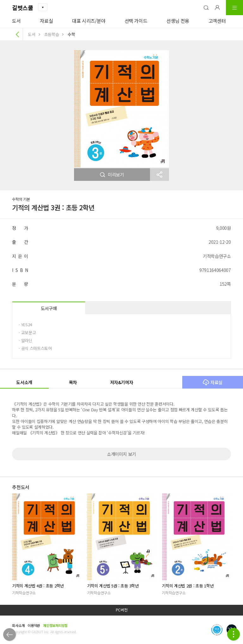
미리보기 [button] (112, 175)
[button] (206, 8)
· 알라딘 (25, 340)
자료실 (46, 21)
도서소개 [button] (24, 382)
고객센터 (217, 21)
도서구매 (49, 308)
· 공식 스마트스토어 (35, 348)
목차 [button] (73, 382)
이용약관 (34, 625)
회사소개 (18, 625)
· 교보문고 (27, 332)
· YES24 (25, 325)
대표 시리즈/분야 (89, 21)
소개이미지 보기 (121, 454)
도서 (16, 21)
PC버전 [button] (122, 610)
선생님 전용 (178, 21)
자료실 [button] (213, 382)
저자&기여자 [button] (122, 382)
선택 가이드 (136, 21)
